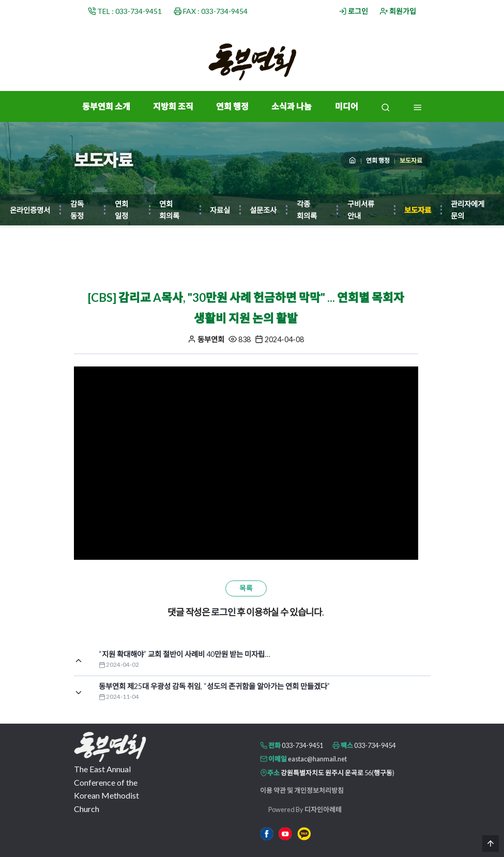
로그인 (354, 11)
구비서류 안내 (361, 210)
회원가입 (398, 11)
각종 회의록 (307, 210)
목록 (246, 588)
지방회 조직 (173, 106)
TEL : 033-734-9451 (125, 11)
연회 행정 (232, 106)
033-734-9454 (375, 745)
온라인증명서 (30, 210)
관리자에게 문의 (468, 210)
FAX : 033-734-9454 (211, 11)
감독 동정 (77, 210)
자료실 (220, 210)
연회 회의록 (169, 210)
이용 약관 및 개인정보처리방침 (302, 790)
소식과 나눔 (292, 106)
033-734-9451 (302, 745)
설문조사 (263, 210)
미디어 (347, 106)
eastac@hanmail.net (317, 759)
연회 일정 (121, 210)
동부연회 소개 (106, 106)
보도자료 (418, 210)
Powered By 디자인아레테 (305, 809)
